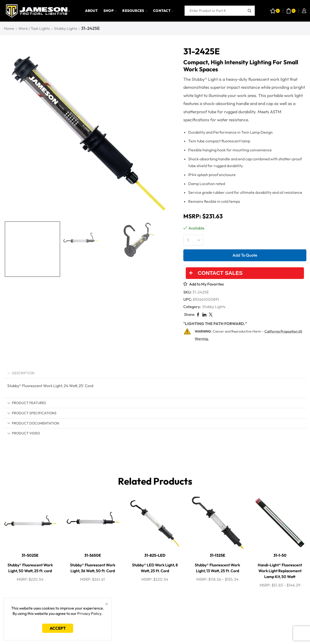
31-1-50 (280, 555)
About (91, 11)
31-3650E (93, 555)
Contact (163, 11)
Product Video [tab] (24, 433)
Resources (135, 11)
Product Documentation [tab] (33, 423)
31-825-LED (155, 555)
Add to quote (245, 255)
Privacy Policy (89, 613)
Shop (110, 11)
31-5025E (30, 555)
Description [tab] (21, 373)
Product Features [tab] (27, 403)
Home (9, 28)
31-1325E (217, 555)
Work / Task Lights (34, 28)
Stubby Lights (66, 28)
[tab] (155, 373)
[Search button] (250, 11)
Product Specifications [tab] (32, 413)
